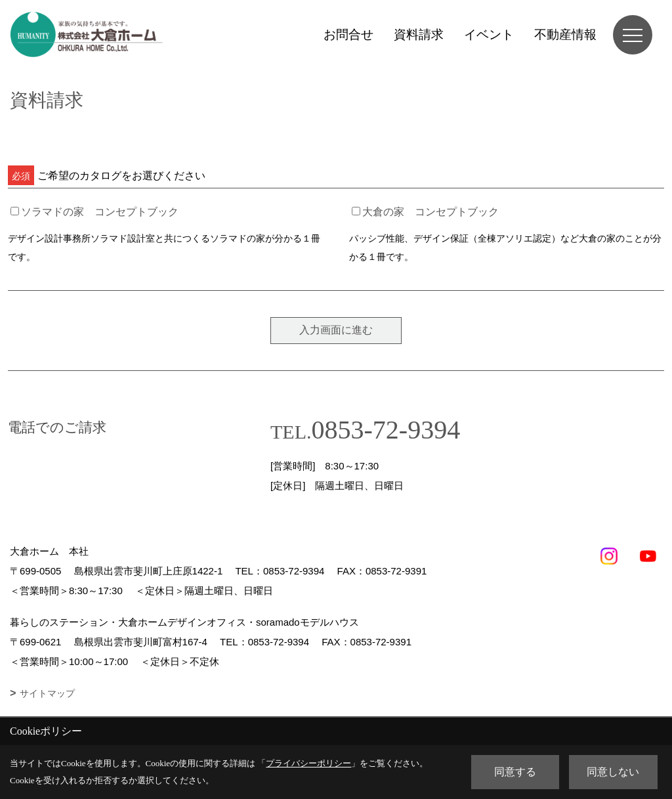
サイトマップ (47, 693)
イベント (489, 34)
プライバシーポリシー (308, 763)
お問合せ (348, 34)
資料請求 (419, 34)
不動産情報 (565, 34)
